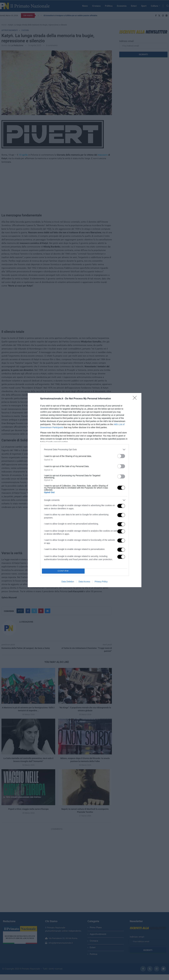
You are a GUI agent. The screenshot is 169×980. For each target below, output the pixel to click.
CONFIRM (63, 571)
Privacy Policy (101, 582)
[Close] (136, 399)
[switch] (121, 456)
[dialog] (85, 490)
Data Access (84, 582)
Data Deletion (68, 582)
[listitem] (85, 450)
